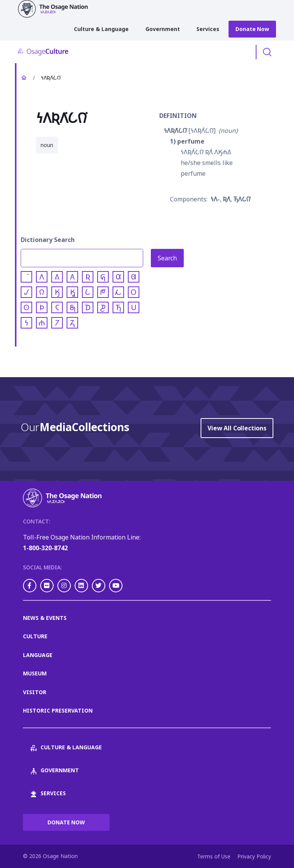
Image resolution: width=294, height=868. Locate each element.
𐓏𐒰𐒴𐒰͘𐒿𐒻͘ (175, 131)
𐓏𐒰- (215, 199)
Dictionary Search (48, 240)
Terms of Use (214, 856)
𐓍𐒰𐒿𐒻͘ (242, 199)
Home (24, 78)
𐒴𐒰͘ (227, 199)
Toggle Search (267, 52)
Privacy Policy (254, 856)
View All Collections (237, 428)
